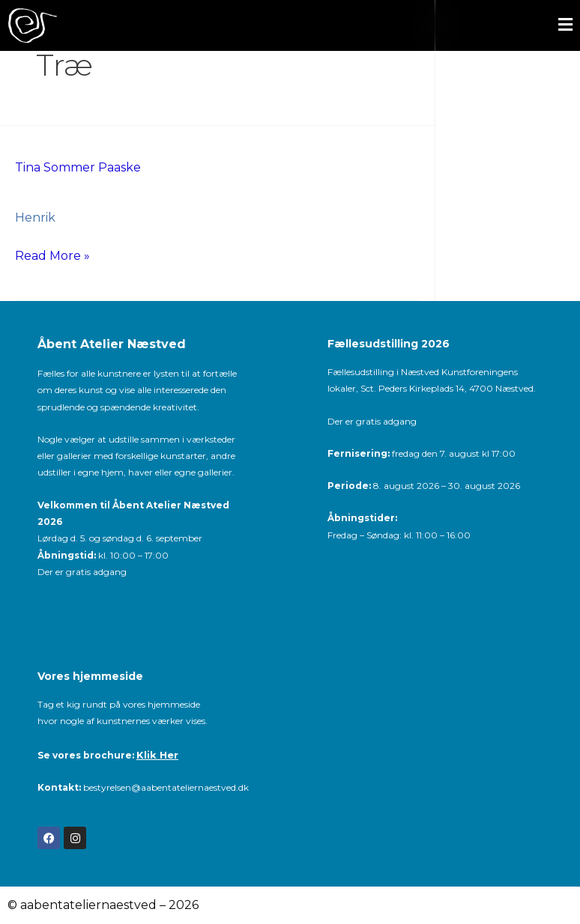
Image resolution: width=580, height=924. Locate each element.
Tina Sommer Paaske (78, 167)
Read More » (52, 254)
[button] (348, 26)
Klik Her (157, 755)
